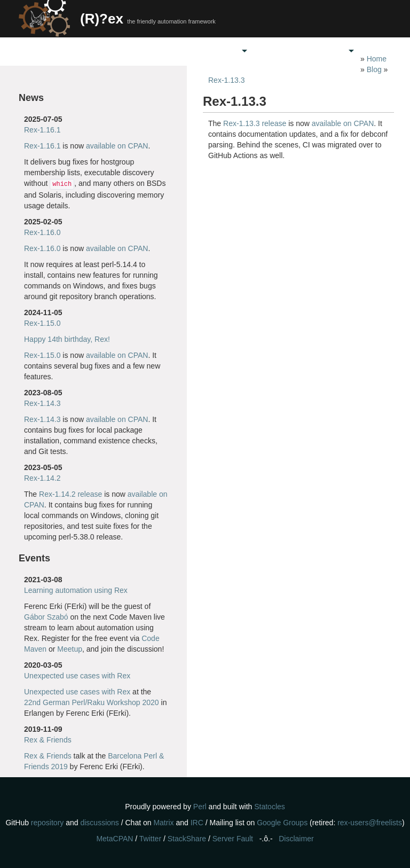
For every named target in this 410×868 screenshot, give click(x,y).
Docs (333, 51)
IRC (197, 823)
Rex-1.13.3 (226, 80)
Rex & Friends (48, 740)
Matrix (163, 823)
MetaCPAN (115, 839)
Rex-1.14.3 (42, 403)
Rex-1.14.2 (42, 478)
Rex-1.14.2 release (70, 494)
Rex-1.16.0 (42, 232)
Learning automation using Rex (76, 590)
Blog (374, 69)
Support (280, 51)
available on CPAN (117, 146)
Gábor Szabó (46, 617)
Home (120, 51)
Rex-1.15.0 (42, 323)
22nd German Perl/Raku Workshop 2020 (92, 702)
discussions (99, 823)
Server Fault (233, 839)
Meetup (70, 649)
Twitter (150, 839)
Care (227, 51)
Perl (200, 807)
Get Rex (174, 51)
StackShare (187, 839)
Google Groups (282, 823)
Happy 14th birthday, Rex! (67, 339)
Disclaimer (296, 839)
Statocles (270, 807)
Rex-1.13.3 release (255, 123)
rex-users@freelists (370, 823)
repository (47, 823)
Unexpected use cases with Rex (77, 676)
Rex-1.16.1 (42, 130)
